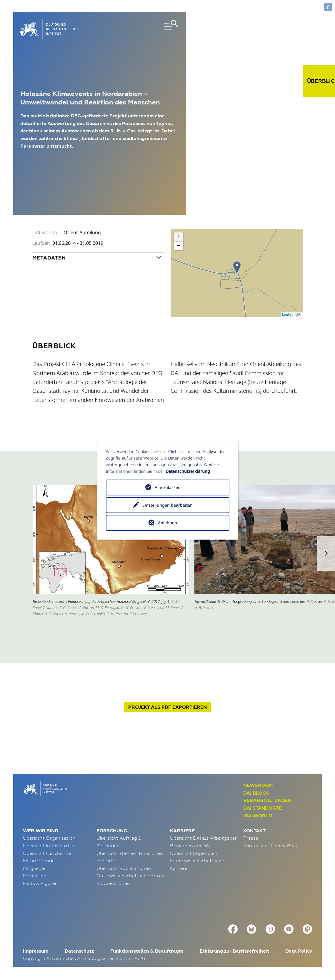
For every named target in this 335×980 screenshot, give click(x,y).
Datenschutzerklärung (188, 471)
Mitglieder (34, 868)
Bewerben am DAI (190, 846)
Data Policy (299, 951)
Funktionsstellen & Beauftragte (147, 951)
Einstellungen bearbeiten (167, 505)
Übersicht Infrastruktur (49, 846)
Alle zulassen (168, 487)
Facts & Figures (40, 883)
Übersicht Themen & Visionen (130, 853)
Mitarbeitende (39, 861)
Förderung (35, 876)
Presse (251, 838)
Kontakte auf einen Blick (271, 846)
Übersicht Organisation (49, 838)
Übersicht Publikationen (124, 868)
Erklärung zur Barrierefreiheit (234, 951)
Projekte (106, 861)
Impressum (36, 951)
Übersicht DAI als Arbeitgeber (203, 838)
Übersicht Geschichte (47, 853)
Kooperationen (113, 883)
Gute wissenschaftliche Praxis (130, 876)
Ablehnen (167, 523)
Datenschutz (79, 951)
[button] (326, 553)
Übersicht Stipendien (194, 853)
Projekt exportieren (167, 707)
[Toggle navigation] (154, 29)
